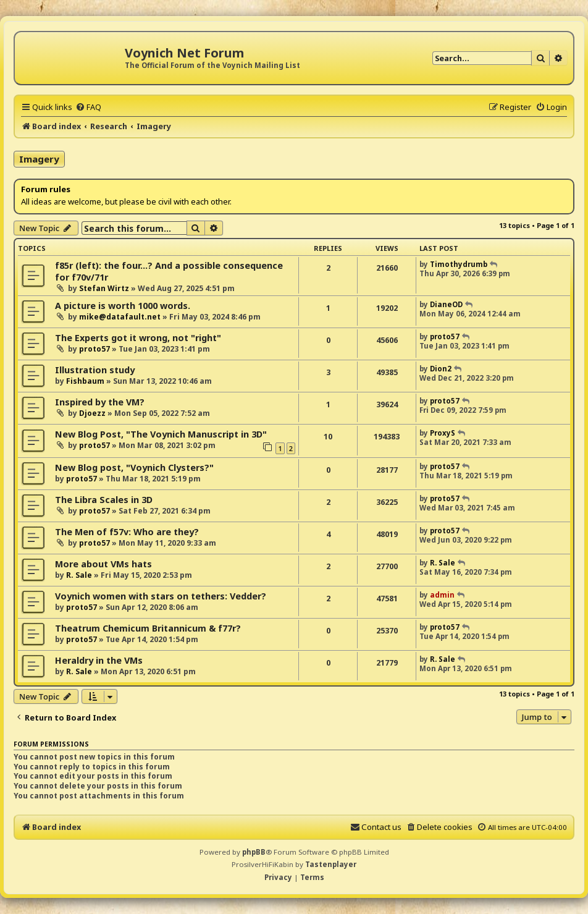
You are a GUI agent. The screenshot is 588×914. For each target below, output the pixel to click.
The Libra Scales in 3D (104, 500)
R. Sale (79, 575)
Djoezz (92, 413)
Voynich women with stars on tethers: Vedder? (161, 596)
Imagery (39, 159)
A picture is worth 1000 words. (123, 306)
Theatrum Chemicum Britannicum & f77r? (148, 628)
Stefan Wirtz (104, 288)
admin (442, 595)
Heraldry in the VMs (99, 660)
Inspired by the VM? (100, 402)
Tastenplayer (331, 864)
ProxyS (443, 433)
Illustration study (95, 370)
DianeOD (446, 304)
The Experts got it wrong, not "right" (138, 338)
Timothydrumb (459, 264)
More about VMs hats (103, 564)
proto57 (94, 349)
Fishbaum (85, 381)
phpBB (254, 852)
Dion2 (441, 369)
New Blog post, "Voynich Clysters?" (134, 468)
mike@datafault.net (120, 317)
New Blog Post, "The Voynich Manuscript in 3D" (161, 434)
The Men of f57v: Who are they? (127, 532)
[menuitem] (88, 107)
